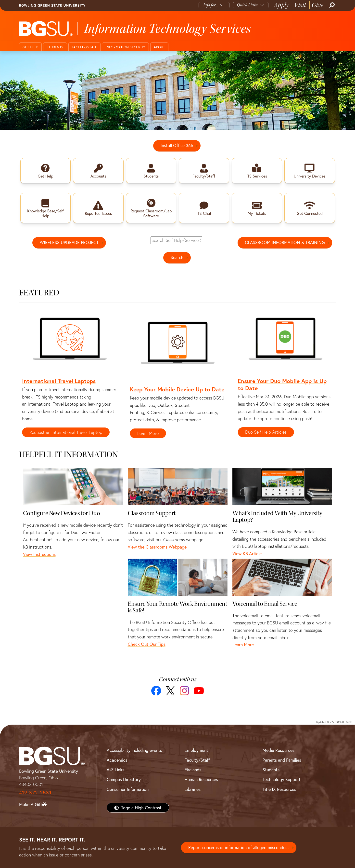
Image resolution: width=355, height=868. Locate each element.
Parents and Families (282, 760)
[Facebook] (156, 691)
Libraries (193, 789)
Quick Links (247, 5)
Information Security (125, 47)
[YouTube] (199, 691)
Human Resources (201, 780)
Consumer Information (128, 789)
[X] (170, 691)
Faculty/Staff (84, 47)
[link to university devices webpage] (310, 171)
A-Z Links (115, 770)
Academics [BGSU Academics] (117, 760)
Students (55, 47)
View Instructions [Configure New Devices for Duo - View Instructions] (39, 554)
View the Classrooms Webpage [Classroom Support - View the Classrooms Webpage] (157, 547)
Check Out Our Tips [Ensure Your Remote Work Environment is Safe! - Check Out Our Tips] (147, 644)
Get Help (30, 47)
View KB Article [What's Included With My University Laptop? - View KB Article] (247, 554)
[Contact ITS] (177, 90)
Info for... (211, 5)
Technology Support (282, 780)
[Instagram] (184, 691)
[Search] (331, 5)
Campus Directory (124, 780)
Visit (300, 5)
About (159, 47)
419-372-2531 (35, 792)
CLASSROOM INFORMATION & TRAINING (285, 243)
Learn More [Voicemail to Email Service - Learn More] (243, 645)
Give (318, 5)
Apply (281, 5)
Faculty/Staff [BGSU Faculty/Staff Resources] (197, 760)
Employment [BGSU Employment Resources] (196, 750)
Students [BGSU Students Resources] (271, 770)
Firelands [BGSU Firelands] (193, 770)
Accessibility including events (134, 750)
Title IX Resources (279, 789)
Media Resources (279, 750)
